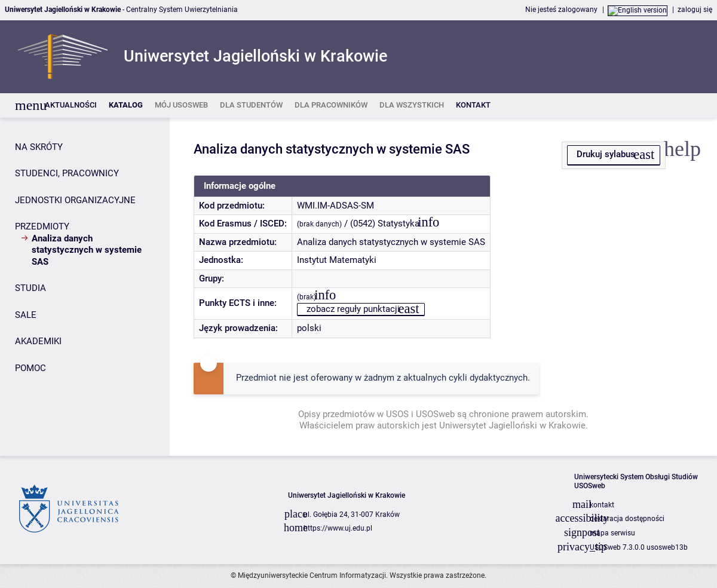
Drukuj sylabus (606, 154)
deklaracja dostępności (627, 519)
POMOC (30, 368)
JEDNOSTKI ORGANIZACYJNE (75, 200)
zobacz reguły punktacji (353, 309)
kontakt (602, 505)
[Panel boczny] (85, 287)
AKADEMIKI (38, 341)
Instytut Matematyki (337, 260)
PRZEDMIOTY (42, 226)
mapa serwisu (612, 533)
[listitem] (71, 105)
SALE (26, 315)
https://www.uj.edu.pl (338, 528)
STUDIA (30, 288)
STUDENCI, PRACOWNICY (67, 173)
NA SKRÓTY (39, 147)
